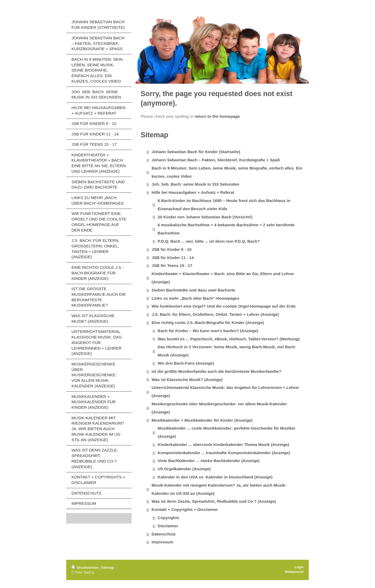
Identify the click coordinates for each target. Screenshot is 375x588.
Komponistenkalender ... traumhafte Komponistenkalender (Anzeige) (224, 453)
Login (299, 567)
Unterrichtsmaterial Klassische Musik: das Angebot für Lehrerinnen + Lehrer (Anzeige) (225, 392)
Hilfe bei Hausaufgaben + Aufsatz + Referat (193, 192)
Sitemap (107, 568)
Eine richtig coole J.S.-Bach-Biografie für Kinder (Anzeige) (208, 323)
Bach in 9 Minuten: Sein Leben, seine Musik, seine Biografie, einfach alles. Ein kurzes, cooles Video (227, 172)
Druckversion (85, 568)
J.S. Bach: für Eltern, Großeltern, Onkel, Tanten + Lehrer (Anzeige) (215, 314)
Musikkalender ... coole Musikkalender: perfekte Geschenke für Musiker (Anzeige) (227, 432)
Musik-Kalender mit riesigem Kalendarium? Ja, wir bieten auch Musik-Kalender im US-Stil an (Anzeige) (219, 489)
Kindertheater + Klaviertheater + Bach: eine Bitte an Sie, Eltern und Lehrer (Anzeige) (223, 278)
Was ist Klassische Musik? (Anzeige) (187, 380)
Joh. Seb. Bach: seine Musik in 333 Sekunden (196, 184)
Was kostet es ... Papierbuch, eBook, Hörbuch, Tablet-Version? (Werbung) (229, 339)
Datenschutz (164, 534)
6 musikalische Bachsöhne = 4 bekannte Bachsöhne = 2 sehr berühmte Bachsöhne (226, 229)
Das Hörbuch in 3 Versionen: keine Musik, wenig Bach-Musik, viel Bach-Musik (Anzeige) (227, 351)
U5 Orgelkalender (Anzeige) (184, 469)
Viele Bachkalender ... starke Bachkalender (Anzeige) (209, 461)
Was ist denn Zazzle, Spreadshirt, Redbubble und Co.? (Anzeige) (214, 501)
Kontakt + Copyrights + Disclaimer (185, 509)
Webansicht (294, 572)
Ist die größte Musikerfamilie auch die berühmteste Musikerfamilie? (217, 371)
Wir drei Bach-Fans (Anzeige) (186, 363)
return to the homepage (217, 116)
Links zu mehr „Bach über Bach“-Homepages (196, 298)
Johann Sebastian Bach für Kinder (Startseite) (196, 152)
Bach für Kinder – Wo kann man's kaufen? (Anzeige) (208, 331)
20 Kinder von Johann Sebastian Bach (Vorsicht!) (205, 217)
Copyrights (168, 518)
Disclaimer (168, 526)
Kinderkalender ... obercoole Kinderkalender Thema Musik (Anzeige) (223, 444)
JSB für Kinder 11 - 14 (173, 258)
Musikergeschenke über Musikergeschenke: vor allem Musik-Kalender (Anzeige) (219, 408)
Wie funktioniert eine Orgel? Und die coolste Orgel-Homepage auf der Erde (224, 306)
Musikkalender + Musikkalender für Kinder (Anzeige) (202, 420)
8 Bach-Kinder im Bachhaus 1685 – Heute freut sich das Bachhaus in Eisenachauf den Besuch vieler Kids (224, 205)
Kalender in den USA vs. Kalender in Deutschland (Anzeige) (215, 477)
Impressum (162, 542)
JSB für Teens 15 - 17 (172, 265)
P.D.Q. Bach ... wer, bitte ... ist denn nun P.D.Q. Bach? (209, 241)
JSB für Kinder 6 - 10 (172, 249)
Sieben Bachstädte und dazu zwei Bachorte (193, 290)
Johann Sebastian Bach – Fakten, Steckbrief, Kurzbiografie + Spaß (216, 160)
